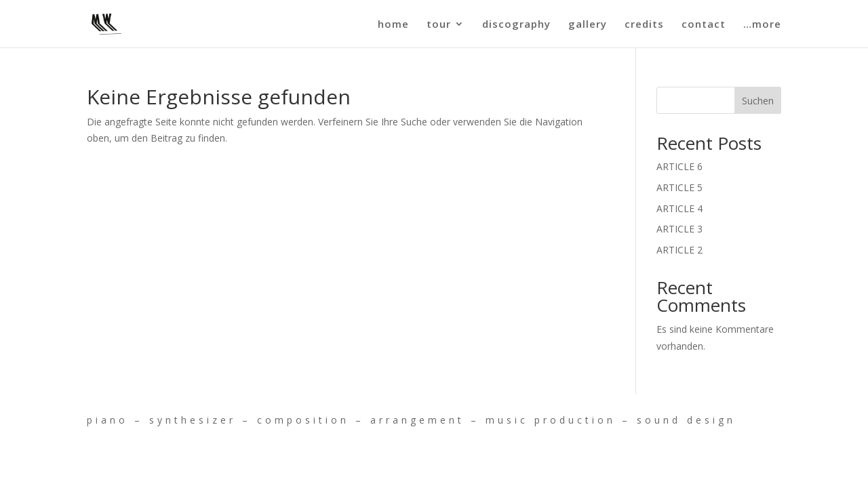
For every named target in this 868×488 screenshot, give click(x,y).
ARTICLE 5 (679, 187)
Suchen (758, 101)
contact (704, 25)
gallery (588, 25)
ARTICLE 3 (679, 229)
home (393, 25)
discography (516, 25)
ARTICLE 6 (679, 166)
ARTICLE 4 (679, 208)
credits (644, 25)
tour (439, 25)
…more (762, 25)
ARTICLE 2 (679, 250)
